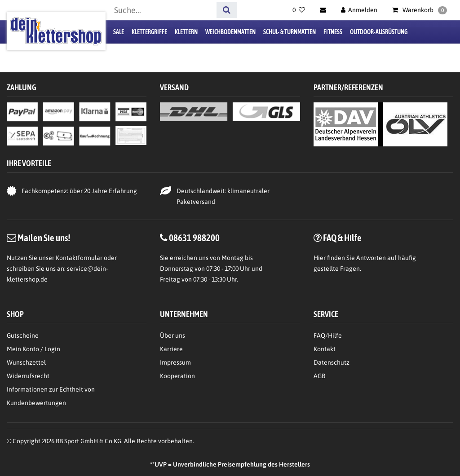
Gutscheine (23, 335)
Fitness (333, 32)
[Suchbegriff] (162, 10)
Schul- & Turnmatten (290, 32)
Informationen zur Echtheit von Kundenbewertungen (51, 396)
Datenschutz (332, 362)
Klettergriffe (149, 32)
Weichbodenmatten (230, 32)
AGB (319, 376)
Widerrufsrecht (28, 376)
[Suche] (227, 10)
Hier (320, 258)
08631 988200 (194, 238)
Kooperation (177, 376)
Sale (119, 32)
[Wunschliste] (299, 10)
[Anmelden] (359, 10)
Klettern (186, 32)
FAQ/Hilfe (328, 335)
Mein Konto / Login (33, 349)
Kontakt (325, 349)
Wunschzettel (26, 362)
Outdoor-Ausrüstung (379, 32)
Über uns (172, 335)
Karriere (171, 349)
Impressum (175, 362)
